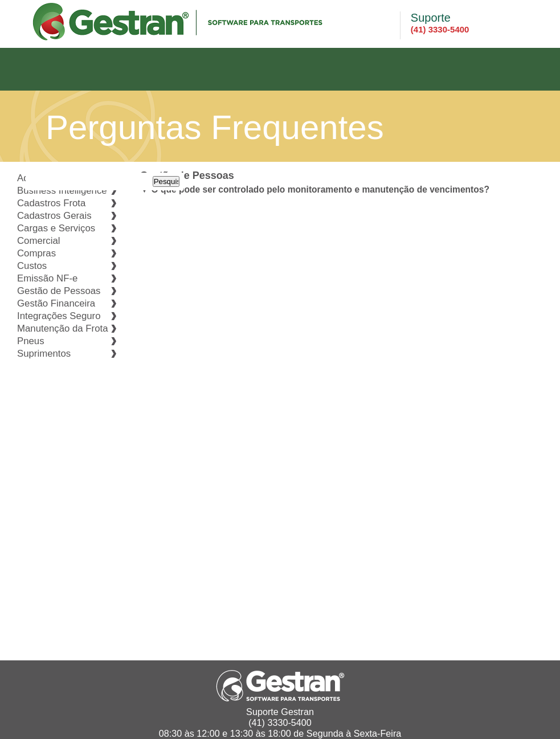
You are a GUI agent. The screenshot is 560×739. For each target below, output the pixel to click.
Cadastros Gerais (54, 216)
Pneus (31, 341)
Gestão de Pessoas (59, 291)
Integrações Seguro (59, 316)
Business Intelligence (62, 191)
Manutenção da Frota (63, 328)
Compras (36, 253)
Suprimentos (44, 354)
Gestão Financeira (56, 303)
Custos (32, 266)
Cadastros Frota (51, 203)
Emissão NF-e (47, 278)
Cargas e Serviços (56, 228)
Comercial (39, 241)
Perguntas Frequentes (215, 127)
